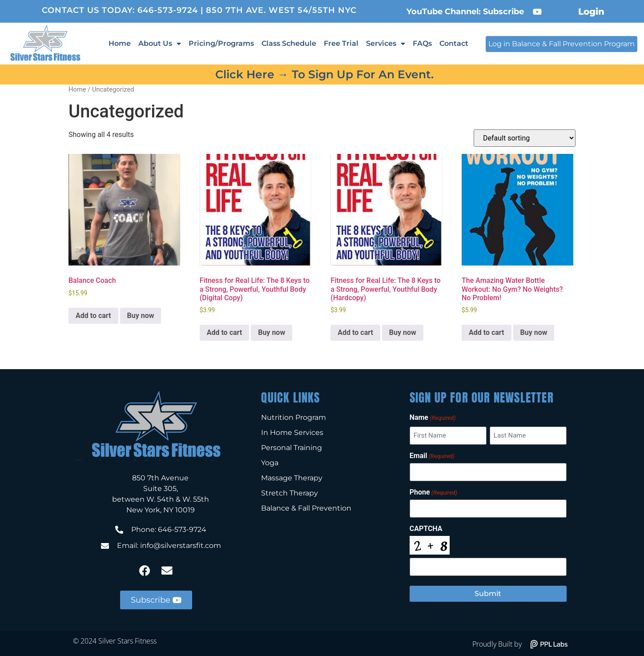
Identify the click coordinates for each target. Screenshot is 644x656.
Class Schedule (289, 43)
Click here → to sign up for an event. (324, 74)
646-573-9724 (168, 10)
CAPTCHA (426, 528)
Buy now (141, 316)
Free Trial (341, 43)
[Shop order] (525, 138)
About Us (160, 44)
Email (432, 455)
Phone (433, 492)
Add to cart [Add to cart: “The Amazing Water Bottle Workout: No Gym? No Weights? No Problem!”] (487, 332)
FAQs (422, 43)
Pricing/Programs (221, 43)
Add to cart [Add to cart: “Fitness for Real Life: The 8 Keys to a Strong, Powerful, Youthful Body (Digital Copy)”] (225, 332)
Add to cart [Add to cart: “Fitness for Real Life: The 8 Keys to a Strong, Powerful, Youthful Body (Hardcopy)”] (355, 332)
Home (120, 43)
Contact (454, 43)
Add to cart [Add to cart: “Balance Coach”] (93, 316)
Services (386, 44)
